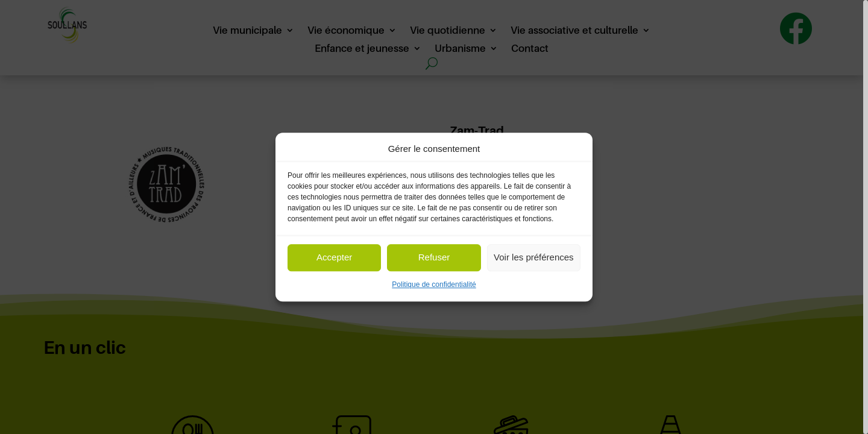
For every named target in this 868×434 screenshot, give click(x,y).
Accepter (334, 258)
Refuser (434, 258)
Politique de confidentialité (434, 285)
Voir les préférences (534, 258)
